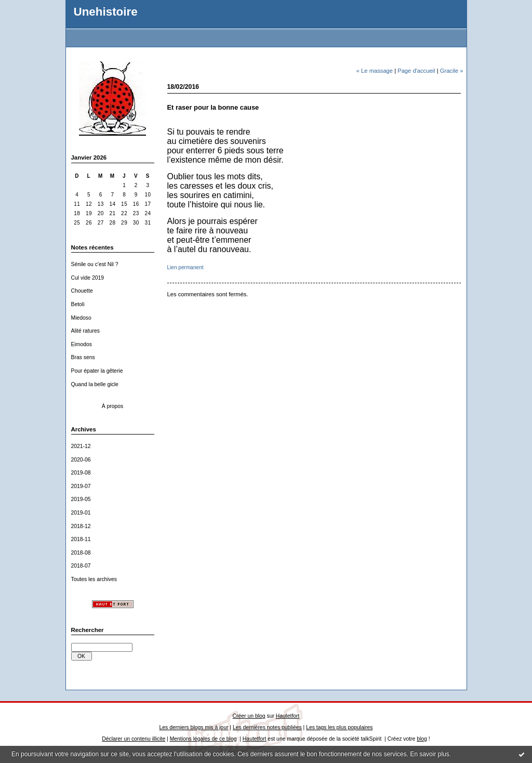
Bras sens (83, 357)
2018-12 (81, 526)
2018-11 (81, 539)
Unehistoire (106, 12)
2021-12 (81, 446)
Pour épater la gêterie (97, 371)
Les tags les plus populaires (339, 727)
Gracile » (452, 71)
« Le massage (375, 71)
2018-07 (81, 566)
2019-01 (81, 513)
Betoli (78, 304)
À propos (113, 406)
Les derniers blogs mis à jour (194, 727)
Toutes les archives (94, 579)
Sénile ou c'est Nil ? (95, 264)
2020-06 (81, 460)
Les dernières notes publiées (267, 727)
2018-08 (81, 553)
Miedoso (81, 318)
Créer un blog (249, 716)
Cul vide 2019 (88, 278)
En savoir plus (429, 754)
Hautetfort (288, 716)
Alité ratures (85, 331)
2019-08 (81, 473)
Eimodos (82, 344)
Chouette (82, 291)
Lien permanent (185, 267)
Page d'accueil (416, 71)
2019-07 (81, 486)
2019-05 (81, 499)
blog (422, 739)
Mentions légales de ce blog (203, 739)
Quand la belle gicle (95, 384)
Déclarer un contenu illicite (134, 739)
